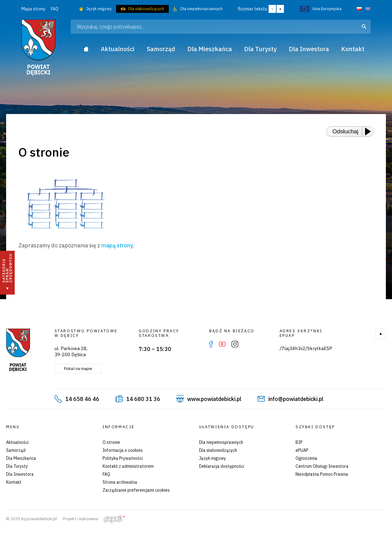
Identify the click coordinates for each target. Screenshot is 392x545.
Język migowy (99, 9)
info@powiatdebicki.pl (296, 399)
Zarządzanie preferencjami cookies (136, 490)
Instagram (235, 344)
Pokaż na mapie (78, 369)
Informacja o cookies (123, 450)
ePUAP (302, 450)
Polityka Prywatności (123, 458)
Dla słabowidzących (146, 9)
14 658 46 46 (82, 399)
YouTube (222, 344)
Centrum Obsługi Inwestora (322, 466)
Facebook (211, 344)
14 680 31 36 (143, 399)
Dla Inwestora (20, 474)
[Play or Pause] (370, 131)
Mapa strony (33, 9)
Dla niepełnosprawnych (202, 9)
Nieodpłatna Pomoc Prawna (322, 474)
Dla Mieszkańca (21, 458)
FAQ (55, 9)
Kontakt (14, 482)
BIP (299, 442)
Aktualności (17, 442)
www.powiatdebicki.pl (214, 399)
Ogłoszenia (306, 458)
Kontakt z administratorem (128, 466)
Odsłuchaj (346, 131)
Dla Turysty (17, 466)
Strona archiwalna (120, 482)
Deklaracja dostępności (222, 466)
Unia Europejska (327, 9)
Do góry (381, 334)
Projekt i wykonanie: (94, 519)
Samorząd (16, 450)
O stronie (111, 442)
